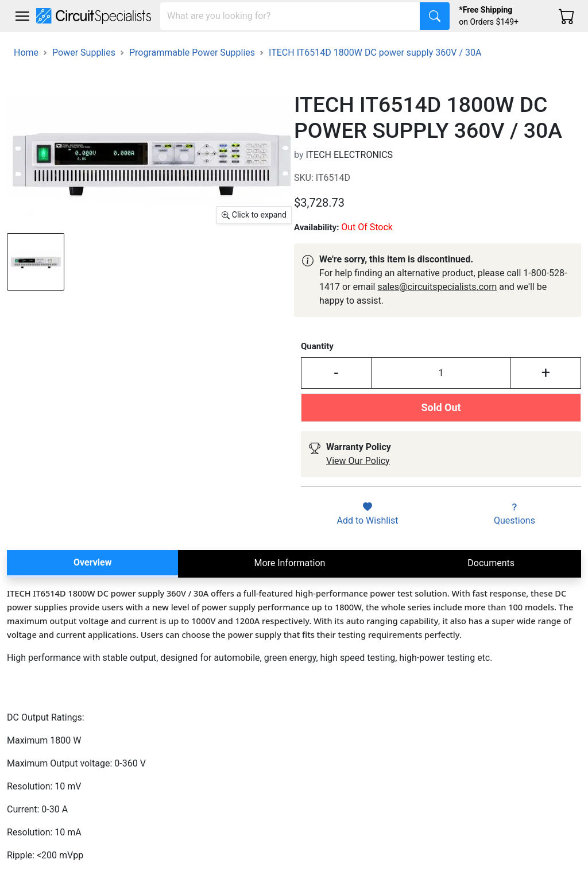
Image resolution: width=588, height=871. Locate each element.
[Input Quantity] (441, 373)
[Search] (290, 16)
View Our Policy (358, 461)
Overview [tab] (92, 562)
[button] (22, 16)
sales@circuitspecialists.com (437, 287)
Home (26, 53)
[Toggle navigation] (22, 16)
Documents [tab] (491, 563)
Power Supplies (84, 53)
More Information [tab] (289, 563)
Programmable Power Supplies (192, 53)
